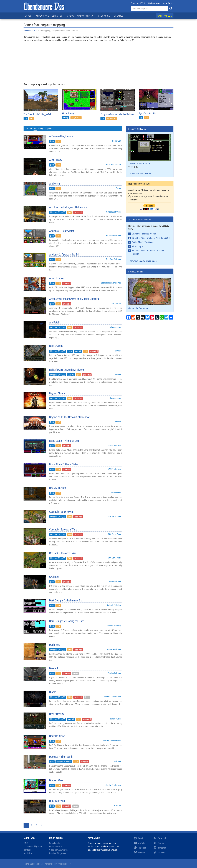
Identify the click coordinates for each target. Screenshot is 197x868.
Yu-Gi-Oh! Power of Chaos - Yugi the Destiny (151, 238)
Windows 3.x (104, 16)
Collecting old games (33, 846)
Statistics (28, 853)
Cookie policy (64, 864)
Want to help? (165, 16)
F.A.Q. (26, 843)
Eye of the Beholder (148, 113)
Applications (43, 16)
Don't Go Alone (57, 736)
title (35, 129)
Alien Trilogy (56, 160)
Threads (159, 852)
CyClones (54, 577)
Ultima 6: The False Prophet (144, 234)
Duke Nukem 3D (58, 801)
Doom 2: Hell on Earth (61, 757)
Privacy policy (50, 864)
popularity (49, 129)
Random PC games (58, 853)
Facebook (160, 838)
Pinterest (140, 848)
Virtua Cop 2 (137, 246)
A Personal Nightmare (61, 136)
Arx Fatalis (55, 323)
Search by (58, 16)
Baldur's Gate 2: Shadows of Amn (67, 370)
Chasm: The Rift (58, 488)
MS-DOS (70, 16)
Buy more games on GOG (140, 173)
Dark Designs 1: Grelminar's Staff (67, 601)
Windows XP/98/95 (86, 16)
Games (29, 16)
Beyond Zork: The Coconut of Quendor (69, 417)
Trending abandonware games (144, 261)
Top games (119, 16)
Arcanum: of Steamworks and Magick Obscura (74, 299)
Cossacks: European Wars (63, 530)
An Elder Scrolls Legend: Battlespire (68, 207)
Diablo (53, 692)
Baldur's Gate (56, 346)
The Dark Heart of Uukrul (150, 149)
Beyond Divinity (57, 394)
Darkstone (55, 645)
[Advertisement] (98, 60)
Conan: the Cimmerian (150, 294)
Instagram (160, 848)
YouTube (140, 843)
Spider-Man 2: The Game (143, 242)
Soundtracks (55, 843)
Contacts (28, 850)
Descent (54, 668)
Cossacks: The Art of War (63, 553)
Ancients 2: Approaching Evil (64, 255)
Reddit (139, 838)
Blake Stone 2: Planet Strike (64, 464)
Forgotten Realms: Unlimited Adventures (119, 114)
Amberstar (55, 184)
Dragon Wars (56, 780)
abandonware (29, 31)
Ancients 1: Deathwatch (62, 231)
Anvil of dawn (56, 278)
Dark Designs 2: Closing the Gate (67, 621)
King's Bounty (68, 113)
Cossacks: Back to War (61, 512)
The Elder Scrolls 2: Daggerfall (37, 114)
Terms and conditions (33, 864)
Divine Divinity (57, 714)
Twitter (159, 843)
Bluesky (139, 852)
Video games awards (58, 850)
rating (41, 129)
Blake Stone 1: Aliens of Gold (64, 441)
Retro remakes (56, 846)
